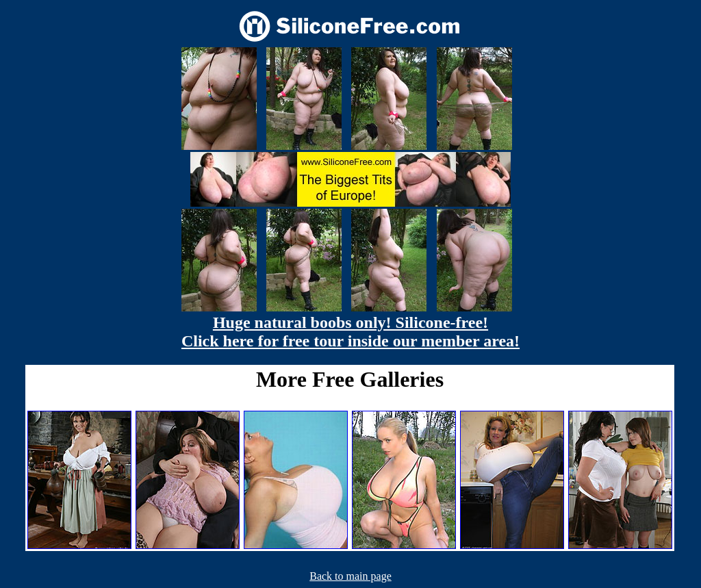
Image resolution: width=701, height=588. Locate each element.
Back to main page (350, 576)
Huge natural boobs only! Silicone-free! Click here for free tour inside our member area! (350, 332)
